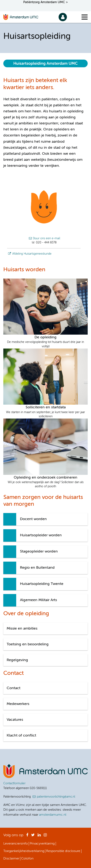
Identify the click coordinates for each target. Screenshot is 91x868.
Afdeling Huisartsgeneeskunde (32, 254)
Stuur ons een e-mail (46, 238)
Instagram (45, 836)
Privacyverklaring (42, 844)
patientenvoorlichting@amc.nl (56, 797)
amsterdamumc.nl (53, 815)
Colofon (27, 859)
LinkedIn (39, 836)
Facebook (27, 836)
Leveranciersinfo (16, 844)
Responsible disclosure (63, 851)
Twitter (33, 836)
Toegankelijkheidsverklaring (24, 851)
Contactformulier (14, 783)
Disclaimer (11, 859)
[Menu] (85, 17)
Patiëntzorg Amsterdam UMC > (45, 2)
